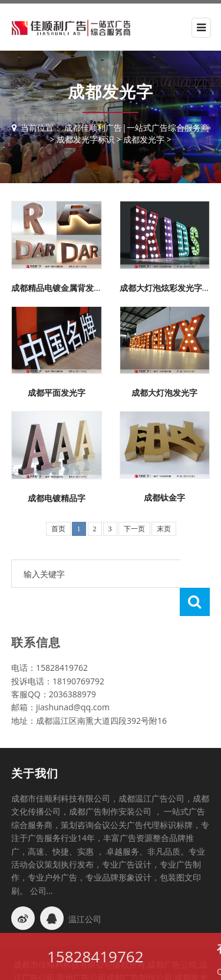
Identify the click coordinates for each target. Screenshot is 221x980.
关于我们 (35, 745)
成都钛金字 (164, 497)
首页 (58, 529)
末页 (164, 529)
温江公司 (85, 891)
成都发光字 (144, 139)
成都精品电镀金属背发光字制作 (69, 288)
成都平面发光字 (57, 393)
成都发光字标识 (85, 139)
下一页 (134, 529)
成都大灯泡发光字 (164, 393)
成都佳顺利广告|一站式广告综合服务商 (137, 128)
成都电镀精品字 (57, 498)
